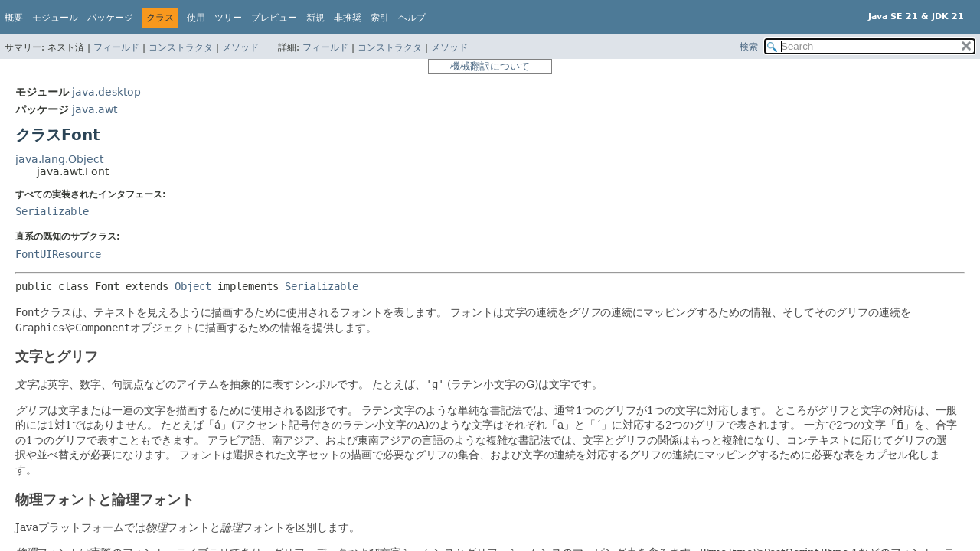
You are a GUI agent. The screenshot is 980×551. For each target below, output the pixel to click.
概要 (14, 18)
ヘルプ (412, 18)
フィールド (116, 47)
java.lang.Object (59, 159)
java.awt (95, 109)
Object (193, 286)
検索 (749, 47)
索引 (380, 18)
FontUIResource (58, 254)
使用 (196, 18)
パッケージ (110, 18)
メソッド (240, 47)
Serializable (52, 211)
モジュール (55, 18)
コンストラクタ (181, 47)
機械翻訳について (490, 66)
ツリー (228, 18)
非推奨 (348, 18)
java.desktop (106, 92)
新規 (315, 18)
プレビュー (274, 18)
